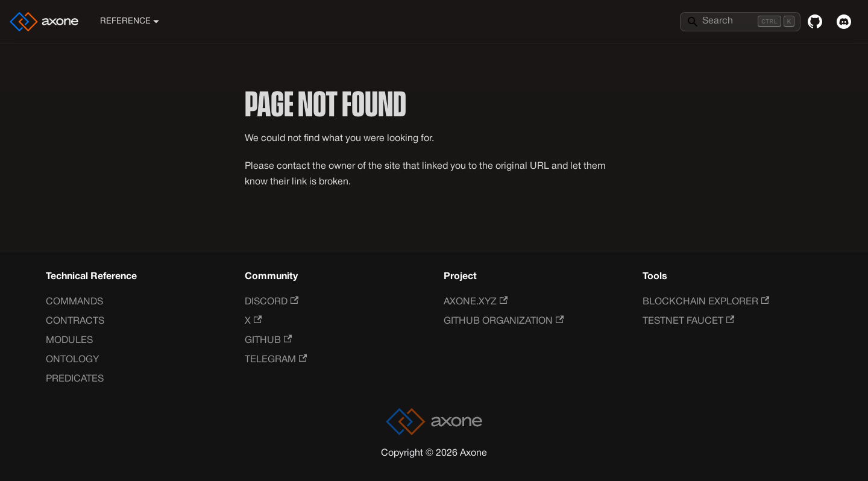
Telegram (276, 360)
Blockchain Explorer (706, 302)
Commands (74, 302)
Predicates (75, 379)
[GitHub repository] (815, 22)
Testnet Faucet (688, 321)
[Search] (740, 22)
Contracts (75, 321)
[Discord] (844, 22)
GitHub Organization (504, 321)
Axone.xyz (476, 302)
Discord (272, 302)
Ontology (72, 360)
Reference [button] (125, 21)
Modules (69, 341)
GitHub (268, 341)
